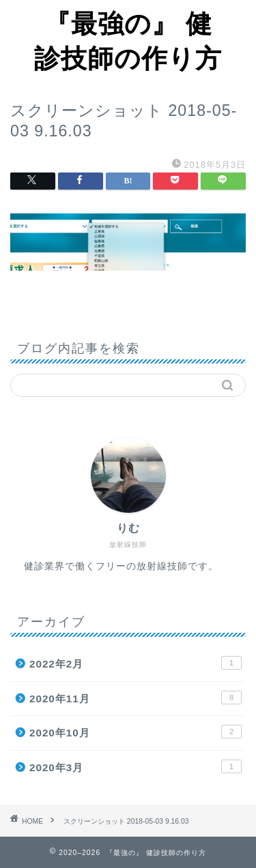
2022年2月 (136, 663)
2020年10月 (136, 732)
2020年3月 (136, 766)
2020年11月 (136, 698)
